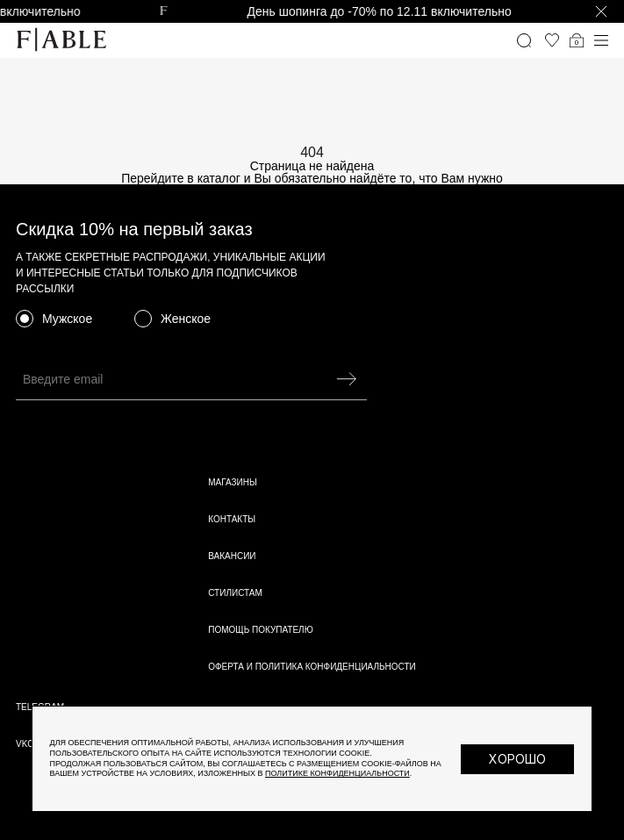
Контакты (232, 519)
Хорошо (517, 759)
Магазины (233, 482)
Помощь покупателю (261, 630)
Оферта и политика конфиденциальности (312, 667)
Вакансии (232, 556)
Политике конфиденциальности (337, 773)
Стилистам (235, 593)
